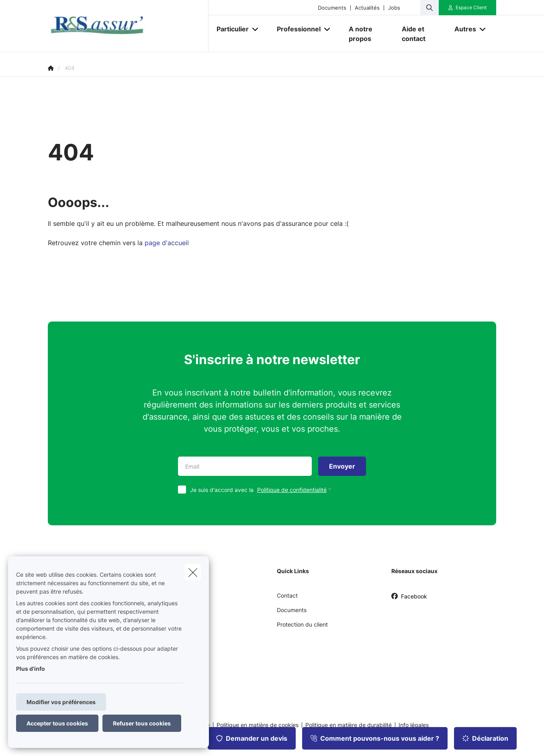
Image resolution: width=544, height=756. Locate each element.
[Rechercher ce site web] (429, 8)
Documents (332, 8)
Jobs (394, 8)
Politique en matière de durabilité (349, 725)
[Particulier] (230, 29)
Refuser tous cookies (142, 723)
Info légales (414, 725)
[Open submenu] (256, 29)
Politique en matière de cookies (258, 725)
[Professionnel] (296, 29)
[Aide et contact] (420, 34)
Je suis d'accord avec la (262, 490)
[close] (193, 572)
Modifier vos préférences (61, 702)
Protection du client (302, 624)
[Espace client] (468, 8)
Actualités (367, 8)
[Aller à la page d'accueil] (128, 26)
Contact (287, 595)
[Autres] (462, 29)
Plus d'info (31, 669)
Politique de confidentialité (292, 490)
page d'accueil (167, 243)
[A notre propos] (367, 34)
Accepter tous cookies (57, 723)
